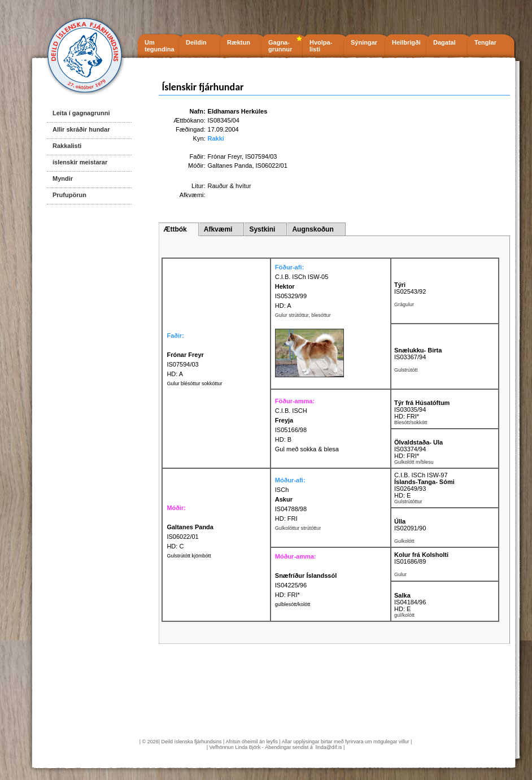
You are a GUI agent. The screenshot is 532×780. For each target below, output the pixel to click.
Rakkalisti (67, 146)
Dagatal (444, 42)
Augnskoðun (313, 229)
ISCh (282, 490)
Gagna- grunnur (280, 46)
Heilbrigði (406, 42)
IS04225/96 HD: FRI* (306, 585)
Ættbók (175, 229)
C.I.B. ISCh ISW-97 (421, 475)
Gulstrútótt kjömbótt (189, 556)
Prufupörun (69, 195)
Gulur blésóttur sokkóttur (194, 384)
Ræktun (239, 42)
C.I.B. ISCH (291, 411)
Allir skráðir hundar (81, 129)
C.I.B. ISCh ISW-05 (302, 277)
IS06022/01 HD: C (190, 537)
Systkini (262, 229)
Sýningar (364, 42)
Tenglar (485, 42)
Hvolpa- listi (321, 46)
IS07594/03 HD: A (185, 364)
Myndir (63, 178)
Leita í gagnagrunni (81, 113)
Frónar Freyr (225, 156)
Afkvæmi (218, 229)
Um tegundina (160, 46)
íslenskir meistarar (80, 162)
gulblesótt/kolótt (293, 604)
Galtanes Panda (230, 165)
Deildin (196, 42)
